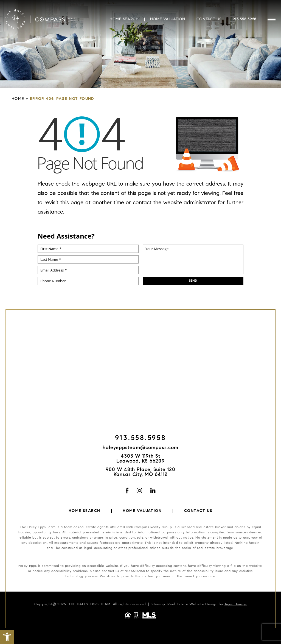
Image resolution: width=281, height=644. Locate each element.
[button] (7, 637)
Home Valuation (168, 19)
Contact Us (209, 19)
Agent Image (236, 604)
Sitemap (158, 604)
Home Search (124, 19)
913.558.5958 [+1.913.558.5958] (245, 19)
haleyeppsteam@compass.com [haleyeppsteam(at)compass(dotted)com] (140, 448)
